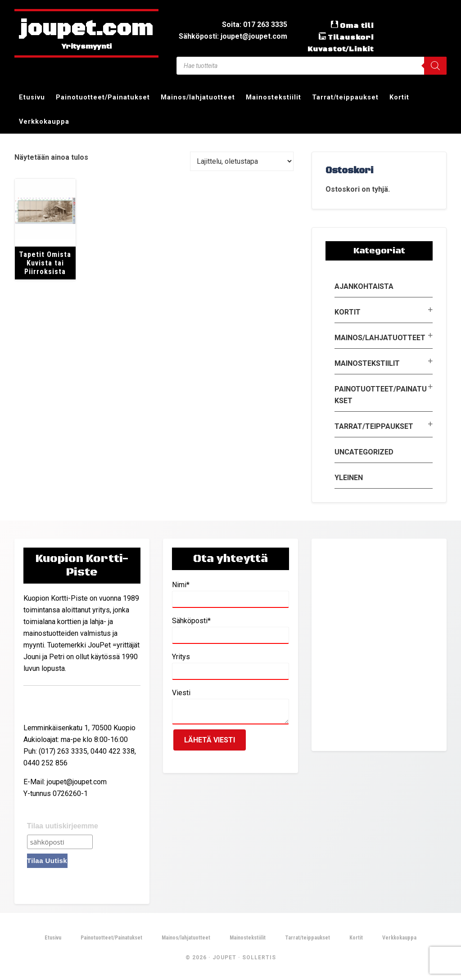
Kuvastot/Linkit (341, 49)
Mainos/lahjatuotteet (380, 338)
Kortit (348, 312)
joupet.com (86, 29)
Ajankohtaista (364, 286)
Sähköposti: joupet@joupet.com (233, 36)
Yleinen (349, 478)
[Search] (435, 66)
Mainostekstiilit (367, 363)
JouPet (224, 958)
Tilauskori (351, 37)
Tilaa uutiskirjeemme (63, 826)
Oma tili (357, 26)
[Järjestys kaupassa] (242, 161)
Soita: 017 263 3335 (255, 25)
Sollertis (259, 958)
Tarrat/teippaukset (374, 426)
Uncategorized (364, 452)
